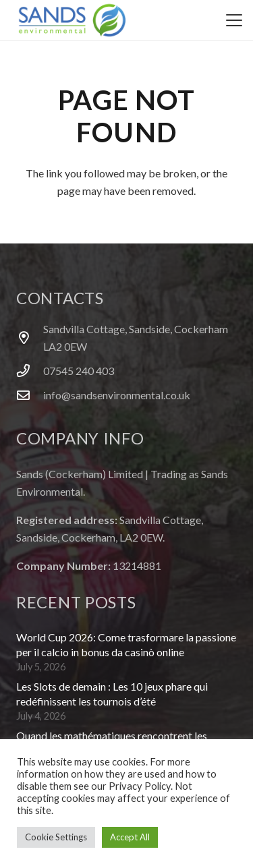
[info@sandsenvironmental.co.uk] (30, 395)
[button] (234, 20)
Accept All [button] (130, 837)
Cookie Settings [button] (56, 837)
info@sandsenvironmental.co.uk (117, 395)
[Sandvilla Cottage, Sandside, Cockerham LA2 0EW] (30, 338)
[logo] (72, 20)
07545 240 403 (79, 371)
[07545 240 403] (30, 371)
